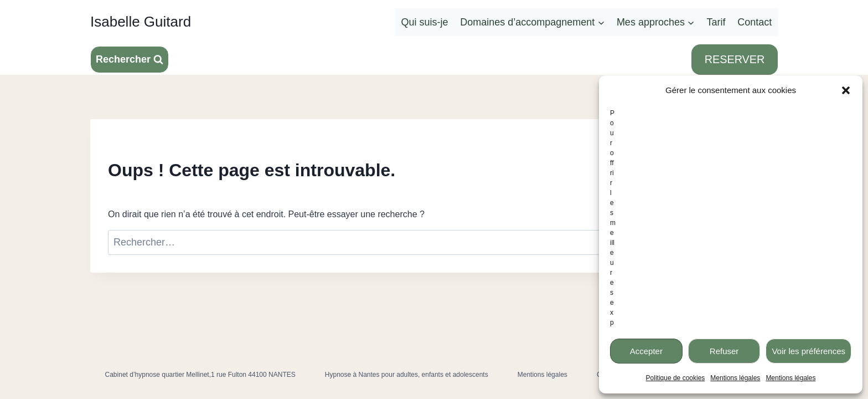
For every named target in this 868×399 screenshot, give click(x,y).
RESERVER (735, 59)
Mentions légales (735, 378)
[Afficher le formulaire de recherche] (130, 60)
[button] (846, 90)
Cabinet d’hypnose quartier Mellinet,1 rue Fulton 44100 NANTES (200, 375)
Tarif (716, 22)
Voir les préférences (808, 351)
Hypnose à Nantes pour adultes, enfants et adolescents (407, 375)
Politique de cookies (676, 378)
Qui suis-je (425, 22)
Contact (755, 22)
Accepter (646, 351)
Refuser (724, 351)
